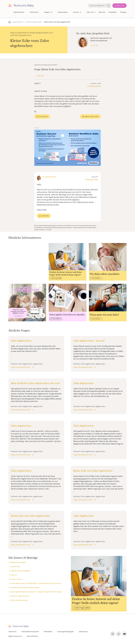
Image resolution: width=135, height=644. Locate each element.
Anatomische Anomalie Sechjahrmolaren (25, 588)
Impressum (12, 632)
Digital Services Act (15, 636)
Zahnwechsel (16, 567)
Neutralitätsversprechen (30, 632)
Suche (109, 6)
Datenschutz (83, 632)
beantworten (43, 116)
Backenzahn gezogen (18, 562)
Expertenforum (19, 12)
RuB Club (102, 12)
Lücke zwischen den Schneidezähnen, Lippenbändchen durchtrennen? (36, 583)
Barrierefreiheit (32, 636)
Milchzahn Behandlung (19, 600)
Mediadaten (48, 632)
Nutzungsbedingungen (66, 632)
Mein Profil (121, 6)
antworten (45, 216)
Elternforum (34, 12)
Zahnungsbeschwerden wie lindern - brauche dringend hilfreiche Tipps (36, 592)
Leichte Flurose (16, 579)
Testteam (123, 12)
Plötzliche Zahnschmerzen (20, 596)
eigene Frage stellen (92, 116)
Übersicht (40, 76)
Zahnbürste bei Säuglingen (21, 571)
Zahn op (14, 575)
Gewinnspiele (63, 12)
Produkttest (113, 12)
